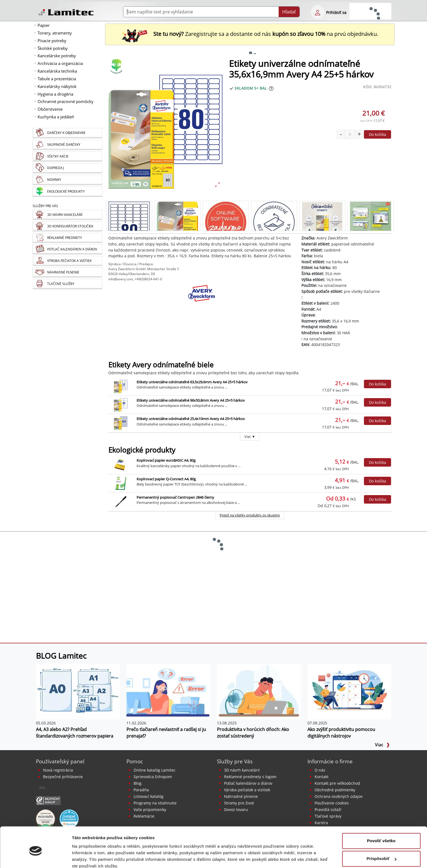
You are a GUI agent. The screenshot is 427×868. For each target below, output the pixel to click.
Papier (44, 25)
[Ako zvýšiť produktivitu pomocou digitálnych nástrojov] (349, 691)
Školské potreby (53, 48)
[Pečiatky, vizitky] (67, 261)
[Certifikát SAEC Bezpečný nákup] (48, 800)
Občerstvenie (50, 109)
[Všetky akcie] (67, 157)
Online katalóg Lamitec (155, 770)
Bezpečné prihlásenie (63, 777)
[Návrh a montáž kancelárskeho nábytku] (67, 215)
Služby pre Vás (235, 761)
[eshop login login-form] (318, 12)
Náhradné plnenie (241, 796)
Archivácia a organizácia (60, 63)
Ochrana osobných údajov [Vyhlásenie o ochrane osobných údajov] (339, 796)
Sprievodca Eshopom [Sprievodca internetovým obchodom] (153, 777)
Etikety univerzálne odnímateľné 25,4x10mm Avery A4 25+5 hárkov (191, 419)
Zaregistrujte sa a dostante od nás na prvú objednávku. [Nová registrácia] (250, 34)
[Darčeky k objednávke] (67, 133)
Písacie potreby (52, 41)
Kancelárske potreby (57, 56)
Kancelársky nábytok (57, 86)
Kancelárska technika (57, 71)
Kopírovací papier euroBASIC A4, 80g (166, 460)
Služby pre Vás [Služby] (45, 206)
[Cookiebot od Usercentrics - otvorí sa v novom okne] (36, 857)
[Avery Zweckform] (202, 298)
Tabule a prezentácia (57, 79)
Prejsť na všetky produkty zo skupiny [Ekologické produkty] (250, 515)
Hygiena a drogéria (55, 94)
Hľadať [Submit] (289, 12)
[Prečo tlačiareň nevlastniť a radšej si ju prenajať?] (168, 691)
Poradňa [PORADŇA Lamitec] (141, 790)
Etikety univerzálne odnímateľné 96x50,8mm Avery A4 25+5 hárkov (191, 400)
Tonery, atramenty (55, 33)
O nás (320, 770)
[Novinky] (67, 180)
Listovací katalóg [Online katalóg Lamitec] (149, 796)
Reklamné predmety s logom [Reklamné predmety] (250, 777)
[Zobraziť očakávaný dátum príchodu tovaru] (271, 88)
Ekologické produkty (142, 450)
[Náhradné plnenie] (67, 272)
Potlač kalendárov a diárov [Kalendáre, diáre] (248, 783)
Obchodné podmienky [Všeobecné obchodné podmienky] (335, 790)
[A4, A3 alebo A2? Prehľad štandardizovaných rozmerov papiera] (78, 691)
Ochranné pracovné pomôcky (66, 101)
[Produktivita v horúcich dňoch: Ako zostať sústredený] (259, 691)
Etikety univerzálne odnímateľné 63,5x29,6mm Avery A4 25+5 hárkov (192, 382)
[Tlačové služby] (67, 284)
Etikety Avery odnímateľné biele (161, 365)
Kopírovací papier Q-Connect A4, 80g (166, 479)
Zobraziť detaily (87, 857)
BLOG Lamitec (61, 656)
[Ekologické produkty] (67, 192)
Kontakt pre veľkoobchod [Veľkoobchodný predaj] (337, 783)
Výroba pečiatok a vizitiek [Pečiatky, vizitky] (247, 790)
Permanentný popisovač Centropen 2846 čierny (175, 497)
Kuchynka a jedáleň (56, 117)
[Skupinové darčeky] (67, 145)
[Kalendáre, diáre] (67, 249)
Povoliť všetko (381, 817)
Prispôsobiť (381, 835)
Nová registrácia (58, 770)
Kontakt (322, 777)
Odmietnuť (381, 853)
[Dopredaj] (67, 168)
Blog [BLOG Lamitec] (138, 783)
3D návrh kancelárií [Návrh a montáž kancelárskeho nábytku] (242, 770)
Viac (382, 745)
